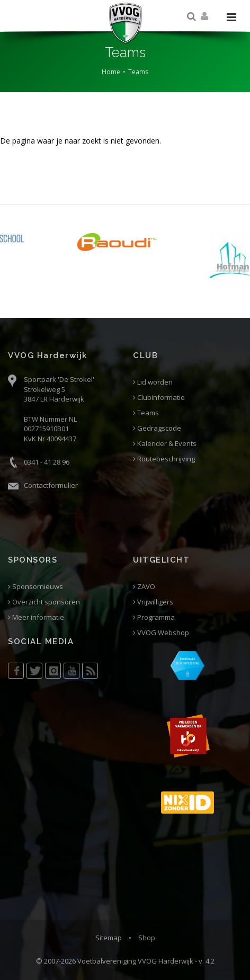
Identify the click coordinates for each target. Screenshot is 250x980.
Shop (147, 938)
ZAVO (144, 587)
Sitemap (109, 938)
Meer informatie (36, 617)
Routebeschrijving (164, 459)
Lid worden (153, 382)
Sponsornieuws (35, 587)
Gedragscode (157, 428)
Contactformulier (51, 485)
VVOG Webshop (161, 633)
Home (111, 72)
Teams (138, 72)
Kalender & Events (165, 444)
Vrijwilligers (153, 602)
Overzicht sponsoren (44, 602)
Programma (154, 617)
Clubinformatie (159, 398)
